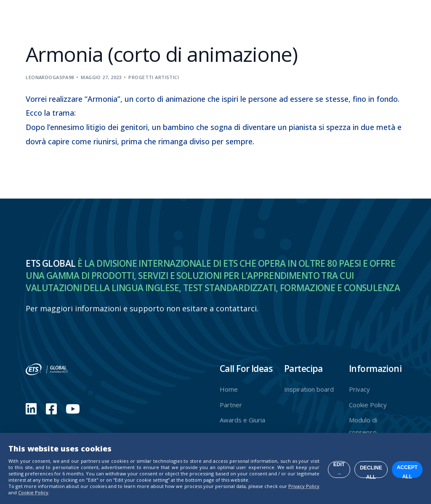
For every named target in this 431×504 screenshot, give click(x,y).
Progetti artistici (154, 77)
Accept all (385, 454)
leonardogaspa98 (50, 77)
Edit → (225, 454)
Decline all (305, 454)
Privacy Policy (136, 486)
